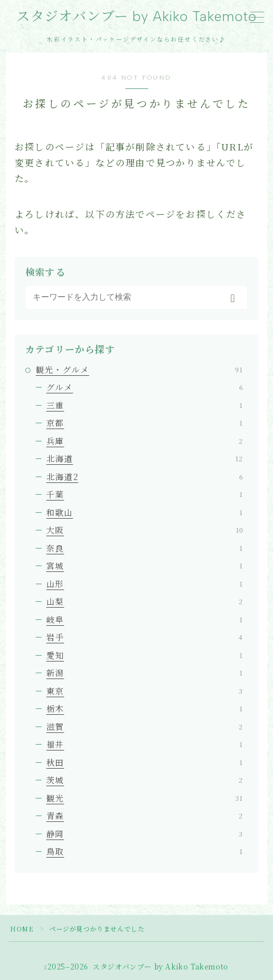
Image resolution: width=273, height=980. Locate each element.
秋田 (144, 762)
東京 (144, 691)
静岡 (144, 834)
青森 (144, 815)
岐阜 (144, 619)
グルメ (144, 387)
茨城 (144, 780)
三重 (144, 405)
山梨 (144, 601)
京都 (144, 423)
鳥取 (144, 851)
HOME (22, 928)
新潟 (144, 673)
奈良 (144, 548)
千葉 (144, 494)
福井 (144, 744)
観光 (144, 798)
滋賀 (144, 727)
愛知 (144, 655)
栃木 (144, 708)
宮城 (144, 566)
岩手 (144, 637)
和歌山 (144, 512)
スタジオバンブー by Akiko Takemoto (136, 17)
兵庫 (144, 441)
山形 (144, 584)
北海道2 (144, 477)
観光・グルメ (139, 369)
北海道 (144, 458)
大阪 (144, 530)
